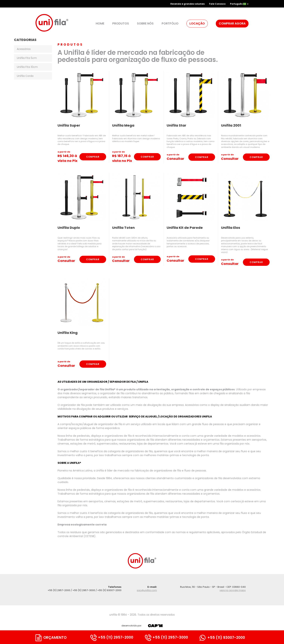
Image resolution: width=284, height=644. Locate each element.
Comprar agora (232, 23)
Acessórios (24, 49)
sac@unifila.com (147, 590)
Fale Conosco (217, 4)
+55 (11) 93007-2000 (222, 638)
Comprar (93, 157)
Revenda (187, 4)
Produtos (121, 24)
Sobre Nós (145, 24)
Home (100, 24)
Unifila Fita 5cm (27, 58)
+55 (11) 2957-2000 (112, 637)
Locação (197, 23)
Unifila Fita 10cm (27, 67)
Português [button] (239, 4)
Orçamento (51, 638)
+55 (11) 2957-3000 (166, 637)
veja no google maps (233, 590)
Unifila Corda (25, 76)
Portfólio (170, 24)
